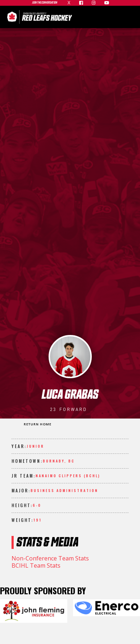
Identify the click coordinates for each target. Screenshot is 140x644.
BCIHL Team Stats (36, 565)
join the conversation (45, 3)
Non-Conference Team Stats (50, 558)
